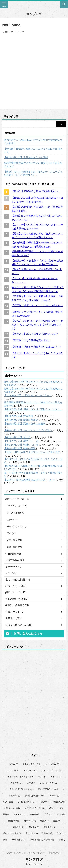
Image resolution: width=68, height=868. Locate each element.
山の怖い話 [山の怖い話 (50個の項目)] (55, 796)
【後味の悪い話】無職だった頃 (21, 445)
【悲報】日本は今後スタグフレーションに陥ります (32, 452)
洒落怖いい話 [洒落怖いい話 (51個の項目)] (13, 821)
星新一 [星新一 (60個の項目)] (6, 814)
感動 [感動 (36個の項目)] (51, 808)
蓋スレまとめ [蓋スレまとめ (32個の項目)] (32, 833)
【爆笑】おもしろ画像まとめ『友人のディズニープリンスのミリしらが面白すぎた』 (33, 173)
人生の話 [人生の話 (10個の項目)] (31, 783)
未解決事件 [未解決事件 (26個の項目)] (35, 814)
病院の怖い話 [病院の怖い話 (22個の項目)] (18, 827)
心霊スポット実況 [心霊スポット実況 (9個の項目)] (12, 808)
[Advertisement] (34, 69)
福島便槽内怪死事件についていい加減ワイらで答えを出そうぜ (33, 165)
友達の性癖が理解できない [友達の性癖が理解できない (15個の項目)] (21, 789)
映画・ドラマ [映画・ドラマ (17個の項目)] (20, 814)
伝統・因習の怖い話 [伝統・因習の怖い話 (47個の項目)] (49, 783)
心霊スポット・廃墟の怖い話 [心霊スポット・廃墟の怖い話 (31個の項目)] (52, 802)
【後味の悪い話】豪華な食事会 (21, 420)
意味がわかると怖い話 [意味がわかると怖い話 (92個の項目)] (35, 808)
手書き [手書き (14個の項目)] (61, 808)
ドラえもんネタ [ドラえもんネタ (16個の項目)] (30, 770)
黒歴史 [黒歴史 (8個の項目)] (62, 840)
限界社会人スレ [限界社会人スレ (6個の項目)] (19, 840)
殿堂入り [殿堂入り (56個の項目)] (48, 814)
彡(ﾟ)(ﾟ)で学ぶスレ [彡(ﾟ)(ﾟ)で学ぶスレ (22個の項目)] (26, 802)
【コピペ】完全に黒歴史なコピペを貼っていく (29, 480)
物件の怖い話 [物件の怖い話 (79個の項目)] (30, 821)
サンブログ (34, 14)
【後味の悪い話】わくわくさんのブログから (28, 430)
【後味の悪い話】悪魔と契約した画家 (25, 424)
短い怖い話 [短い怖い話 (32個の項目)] (34, 827)
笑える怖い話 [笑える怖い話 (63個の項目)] (50, 827)
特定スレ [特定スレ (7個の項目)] (44, 821)
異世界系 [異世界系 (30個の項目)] (57, 821)
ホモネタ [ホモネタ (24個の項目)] (42, 777)
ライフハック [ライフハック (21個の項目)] (56, 777)
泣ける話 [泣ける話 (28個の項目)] (61, 814)
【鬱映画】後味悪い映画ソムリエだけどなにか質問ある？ (33, 150)
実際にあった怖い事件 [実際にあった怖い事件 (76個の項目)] (35, 796)
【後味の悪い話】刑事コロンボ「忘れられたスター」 (33, 409)
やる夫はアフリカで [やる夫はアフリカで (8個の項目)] (32, 764)
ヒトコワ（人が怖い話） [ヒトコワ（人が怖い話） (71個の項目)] (53, 770)
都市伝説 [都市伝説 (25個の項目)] (61, 833)
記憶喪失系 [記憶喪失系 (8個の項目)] (47, 833)
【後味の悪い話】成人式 (17, 437)
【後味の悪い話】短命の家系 (20, 448)
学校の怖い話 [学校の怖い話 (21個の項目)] (14, 796)
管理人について (55, 853)
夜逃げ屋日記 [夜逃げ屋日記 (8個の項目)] (44, 789)
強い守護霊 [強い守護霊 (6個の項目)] (8, 802)
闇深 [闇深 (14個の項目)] (5, 840)
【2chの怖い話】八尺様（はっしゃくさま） (28, 395)
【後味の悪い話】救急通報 (18, 416)
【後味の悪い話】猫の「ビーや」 (22, 441)
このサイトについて (15, 853)
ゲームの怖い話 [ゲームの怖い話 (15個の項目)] (52, 764)
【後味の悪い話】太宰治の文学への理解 (26, 157)
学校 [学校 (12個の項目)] (56, 789)
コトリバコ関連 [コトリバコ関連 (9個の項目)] (12, 770)
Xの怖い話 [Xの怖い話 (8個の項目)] (13, 764)
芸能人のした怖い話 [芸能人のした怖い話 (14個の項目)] (12, 833)
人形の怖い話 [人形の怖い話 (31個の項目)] (16, 783)
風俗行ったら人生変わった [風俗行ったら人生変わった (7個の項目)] (42, 840)
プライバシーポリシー (36, 853)
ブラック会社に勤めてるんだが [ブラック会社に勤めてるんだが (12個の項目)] (20, 777)
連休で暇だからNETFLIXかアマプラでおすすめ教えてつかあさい (33, 142)
